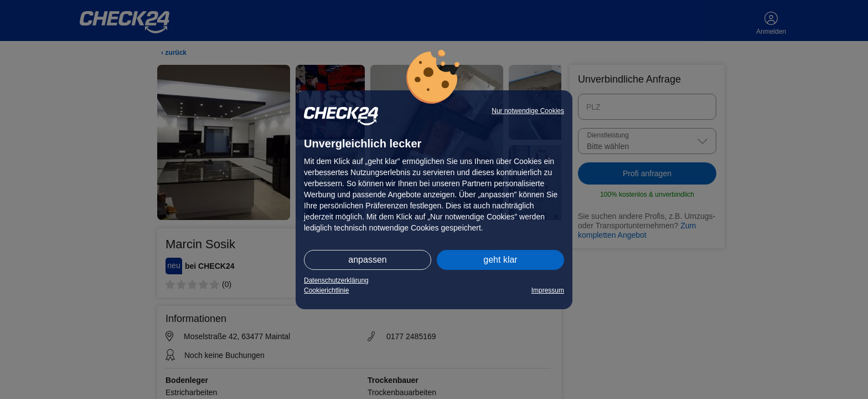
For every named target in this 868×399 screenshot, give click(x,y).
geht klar (500, 260)
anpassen (367, 260)
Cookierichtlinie (326, 290)
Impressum (548, 290)
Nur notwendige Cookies (528, 111)
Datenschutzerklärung (336, 280)
